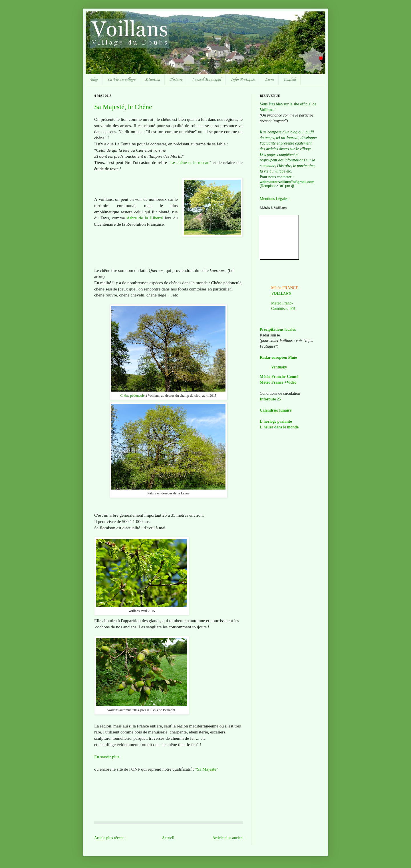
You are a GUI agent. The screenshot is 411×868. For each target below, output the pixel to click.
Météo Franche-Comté (279, 377)
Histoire (176, 80)
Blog (94, 80)
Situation (152, 80)
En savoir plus (107, 757)
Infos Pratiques (243, 80)
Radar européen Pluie (278, 357)
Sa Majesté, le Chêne (123, 107)
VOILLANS (281, 293)
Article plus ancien (227, 838)
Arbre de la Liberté (145, 218)
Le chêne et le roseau (190, 162)
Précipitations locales (278, 329)
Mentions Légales (274, 199)
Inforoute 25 (270, 399)
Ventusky (279, 367)
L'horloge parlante (276, 421)
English (290, 80)
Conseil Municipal (206, 80)
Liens (269, 80)
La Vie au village (121, 80)
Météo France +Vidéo (278, 382)
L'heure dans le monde (279, 427)
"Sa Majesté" (207, 769)
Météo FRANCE (285, 288)
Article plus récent (109, 838)
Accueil (168, 838)
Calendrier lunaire (276, 410)
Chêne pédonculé (132, 396)
